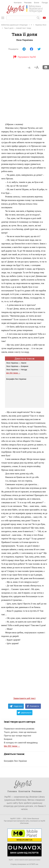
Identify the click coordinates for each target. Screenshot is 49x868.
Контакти (18, 3)
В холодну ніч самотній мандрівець (21, 743)
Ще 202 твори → (12, 746)
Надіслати (16, 706)
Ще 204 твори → (13, 373)
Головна (12, 791)
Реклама (28, 3)
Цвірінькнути (25, 713)
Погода (45, 3)
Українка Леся (41, 25)
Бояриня (8, 739)
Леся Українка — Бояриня (17, 366)
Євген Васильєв (33, 819)
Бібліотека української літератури (14, 25)
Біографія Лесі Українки (16, 379)
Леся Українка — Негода (17, 370)
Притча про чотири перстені (18, 736)
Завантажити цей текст (24, 698)
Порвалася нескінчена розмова (19, 729)
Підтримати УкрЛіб (24, 57)
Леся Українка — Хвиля (16, 363)
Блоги (37, 3)
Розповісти (33, 706)
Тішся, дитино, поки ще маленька (20, 732)
